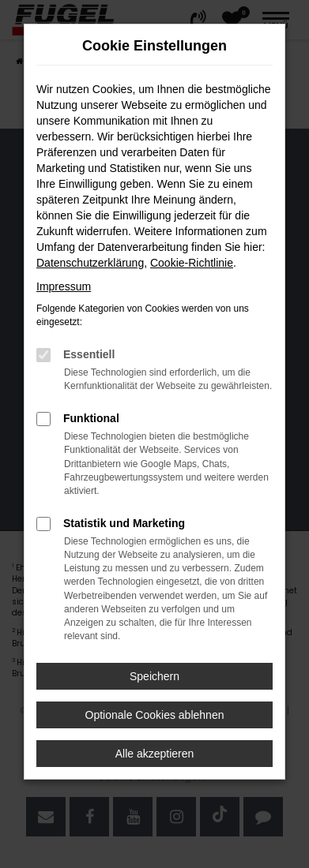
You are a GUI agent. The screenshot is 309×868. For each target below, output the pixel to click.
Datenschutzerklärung (90, 263)
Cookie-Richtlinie (192, 263)
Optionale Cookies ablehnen (155, 715)
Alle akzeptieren (155, 754)
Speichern (154, 676)
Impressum (64, 286)
